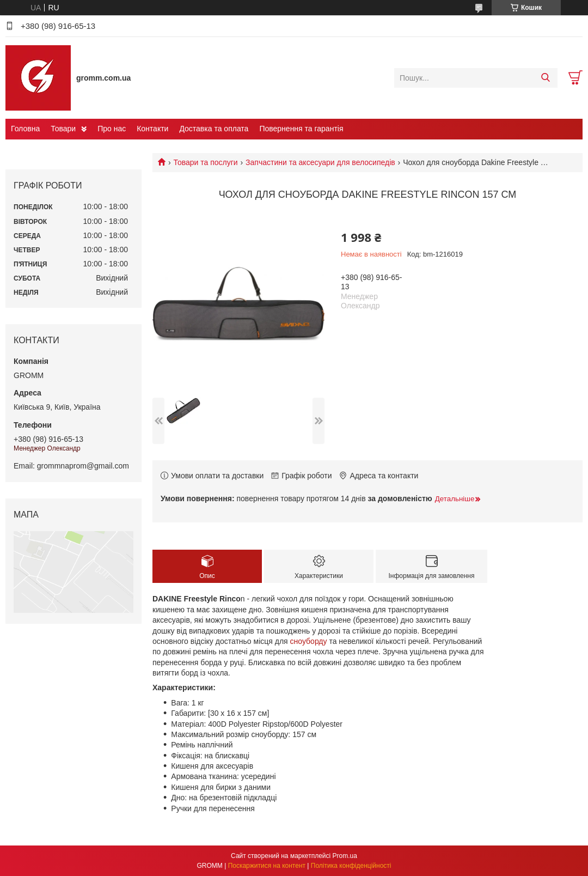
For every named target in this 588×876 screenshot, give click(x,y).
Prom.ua (345, 856)
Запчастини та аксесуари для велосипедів (320, 162)
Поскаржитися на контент (267, 866)
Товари (63, 129)
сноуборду (309, 641)
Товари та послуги (205, 162)
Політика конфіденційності (351, 866)
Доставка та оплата (214, 129)
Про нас (112, 129)
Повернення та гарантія (301, 129)
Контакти (152, 129)
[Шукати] (545, 78)
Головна (25, 129)
